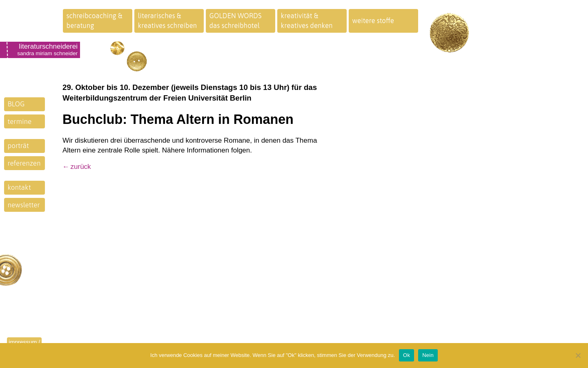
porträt (18, 146)
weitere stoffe (373, 20)
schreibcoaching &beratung (95, 20)
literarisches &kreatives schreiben (168, 20)
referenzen (24, 163)
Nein (428, 355)
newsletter (24, 205)
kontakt (19, 187)
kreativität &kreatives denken (307, 20)
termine (20, 121)
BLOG (16, 104)
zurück (81, 167)
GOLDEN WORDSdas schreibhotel (236, 20)
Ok (406, 355)
